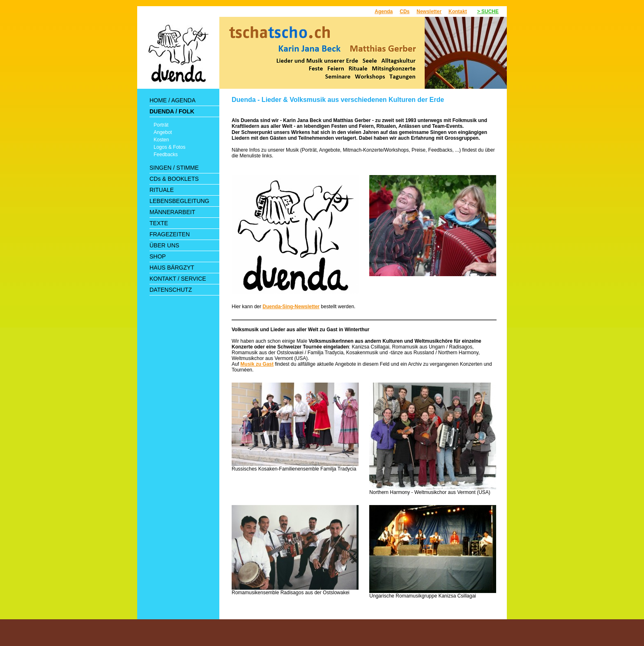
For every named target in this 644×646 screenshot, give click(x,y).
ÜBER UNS (164, 245)
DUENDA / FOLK (172, 111)
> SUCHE (488, 12)
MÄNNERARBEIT (172, 212)
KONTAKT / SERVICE (178, 279)
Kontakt (458, 12)
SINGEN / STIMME (174, 168)
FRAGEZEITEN (170, 234)
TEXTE (159, 223)
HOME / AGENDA (172, 100)
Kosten (161, 140)
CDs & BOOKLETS (174, 179)
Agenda (384, 12)
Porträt (161, 125)
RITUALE (162, 190)
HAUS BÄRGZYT (172, 268)
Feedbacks (166, 155)
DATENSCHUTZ (171, 290)
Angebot (163, 132)
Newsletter (429, 12)
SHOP (158, 256)
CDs (405, 12)
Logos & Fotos (169, 147)
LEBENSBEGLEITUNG (179, 201)
